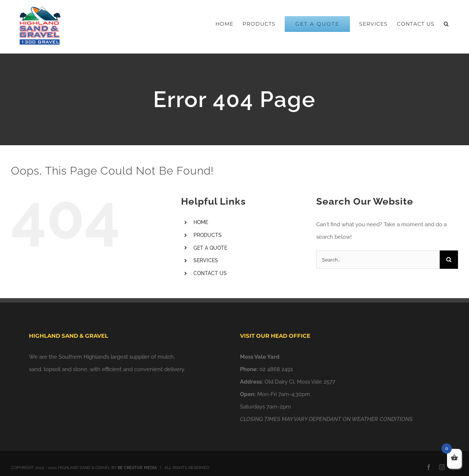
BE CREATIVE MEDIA (137, 468)
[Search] (449, 260)
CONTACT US (210, 273)
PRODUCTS (208, 235)
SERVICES (206, 260)
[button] (446, 24)
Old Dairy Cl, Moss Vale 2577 (300, 382)
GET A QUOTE (210, 248)
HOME (201, 222)
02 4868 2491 (276, 369)
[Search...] (378, 260)
